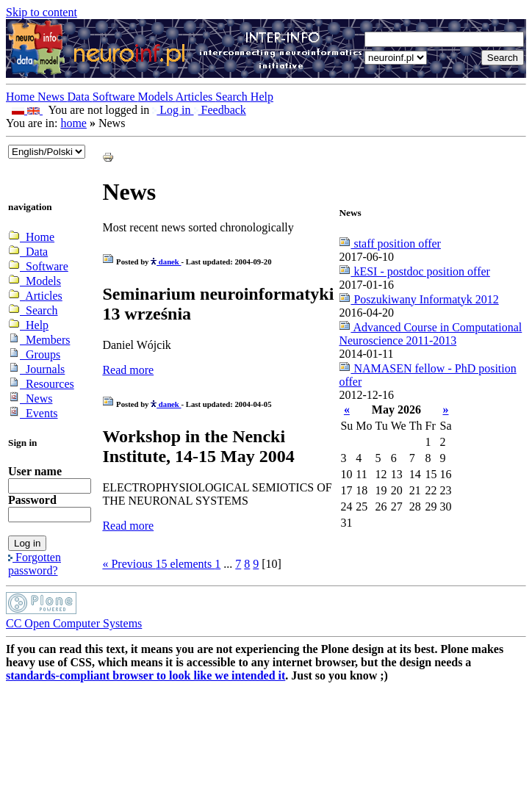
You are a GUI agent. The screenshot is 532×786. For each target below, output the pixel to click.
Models (157, 97)
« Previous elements (158, 564)
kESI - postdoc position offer (414, 271)
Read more (128, 370)
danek (166, 262)
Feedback (220, 110)
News (52, 97)
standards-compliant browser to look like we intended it (145, 675)
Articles (196, 97)
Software (115, 97)
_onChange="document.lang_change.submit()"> (47, 152)
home (73, 123)
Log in (173, 110)
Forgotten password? (35, 564)
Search (233, 97)
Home (22, 97)
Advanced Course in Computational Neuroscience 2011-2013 (430, 334)
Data (80, 97)
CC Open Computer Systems (74, 623)
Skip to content (42, 12)
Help (262, 97)
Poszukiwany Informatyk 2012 (418, 299)
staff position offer (390, 244)
